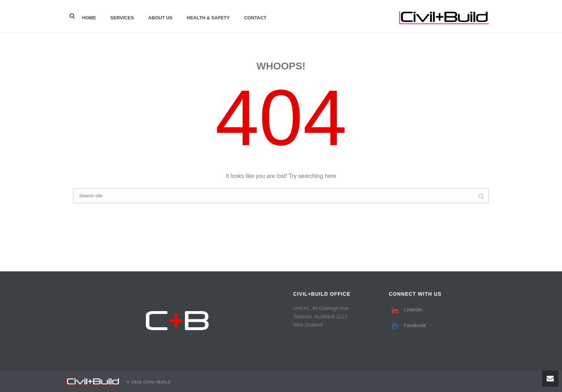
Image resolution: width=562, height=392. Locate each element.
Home (89, 18)
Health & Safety (208, 18)
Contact (255, 18)
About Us (160, 18)
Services (122, 18)
